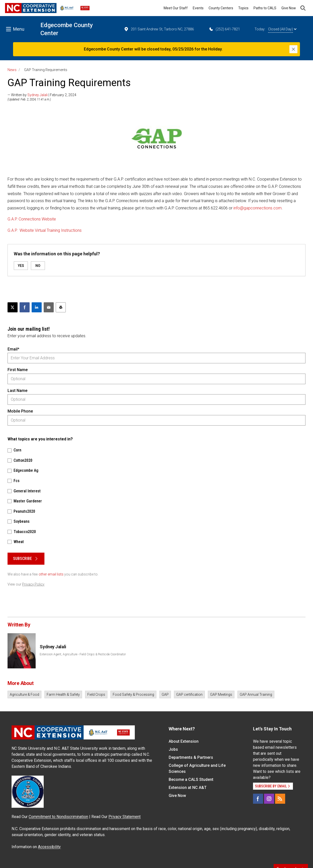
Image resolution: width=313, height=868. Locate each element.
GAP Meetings (221, 695)
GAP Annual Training (256, 695)
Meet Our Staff (176, 8)
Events (198, 8)
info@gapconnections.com (258, 208)
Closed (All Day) (282, 29)
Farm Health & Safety (63, 695)
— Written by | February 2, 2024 (42, 95)
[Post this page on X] (13, 307)
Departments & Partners (191, 757)
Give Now (289, 8)
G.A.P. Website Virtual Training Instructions (45, 230)
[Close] (293, 49)
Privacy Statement (124, 817)
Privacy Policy (33, 584)
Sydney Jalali (38, 95)
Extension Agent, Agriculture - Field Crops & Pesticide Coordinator (83, 654)
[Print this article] (61, 307)
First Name (18, 370)
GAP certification (189, 695)
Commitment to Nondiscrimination (58, 817)
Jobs (173, 749)
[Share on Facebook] (25, 307)
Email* (13, 349)
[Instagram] (269, 799)
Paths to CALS (265, 8)
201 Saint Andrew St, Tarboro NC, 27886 (159, 29)
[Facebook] (258, 799)
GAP (165, 695)
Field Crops (96, 695)
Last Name (17, 391)
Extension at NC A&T (188, 788)
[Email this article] (49, 307)
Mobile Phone (20, 411)
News (12, 70)
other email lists (51, 574)
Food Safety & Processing (133, 695)
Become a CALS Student (191, 779)
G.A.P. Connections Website (32, 219)
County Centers (221, 8)
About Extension (184, 741)
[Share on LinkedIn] (37, 307)
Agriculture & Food (24, 695)
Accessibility (49, 847)
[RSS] (280, 799)
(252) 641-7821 (224, 29)
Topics (243, 8)
